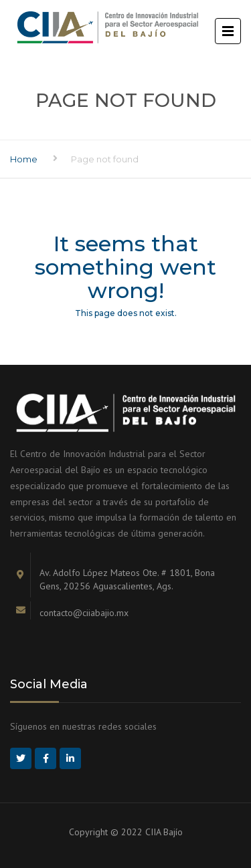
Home (24, 159)
